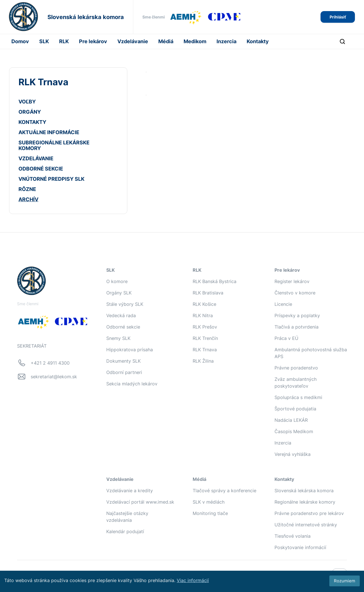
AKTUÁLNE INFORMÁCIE (49, 132)
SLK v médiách (209, 502)
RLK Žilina (203, 361)
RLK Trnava (205, 350)
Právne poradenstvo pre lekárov (309, 513)
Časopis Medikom (294, 431)
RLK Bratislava (208, 293)
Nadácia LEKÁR (291, 420)
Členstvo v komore (295, 293)
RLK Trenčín (205, 338)
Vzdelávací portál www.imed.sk (140, 502)
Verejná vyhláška (293, 454)
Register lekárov (292, 281)
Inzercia (226, 41)
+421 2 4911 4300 (50, 363)
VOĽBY (27, 102)
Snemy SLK (118, 338)
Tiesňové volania (293, 536)
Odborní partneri (124, 372)
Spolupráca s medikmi (298, 397)
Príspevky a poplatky (297, 315)
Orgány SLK (119, 293)
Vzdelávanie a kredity (130, 491)
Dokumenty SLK (123, 361)
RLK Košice (204, 304)
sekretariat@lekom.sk (54, 377)
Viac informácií (193, 580)
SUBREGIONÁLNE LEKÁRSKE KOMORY (54, 145)
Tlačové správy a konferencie (224, 491)
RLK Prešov (205, 327)
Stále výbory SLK (125, 304)
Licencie (283, 304)
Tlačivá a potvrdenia (297, 327)
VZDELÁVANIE (36, 158)
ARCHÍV (28, 199)
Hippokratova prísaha (130, 350)
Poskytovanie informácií (300, 547)
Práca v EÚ (286, 338)
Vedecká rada (121, 315)
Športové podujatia (295, 409)
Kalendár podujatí (125, 531)
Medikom (195, 41)
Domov (20, 41)
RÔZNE (27, 189)
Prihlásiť (338, 17)
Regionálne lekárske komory (305, 502)
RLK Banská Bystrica (215, 281)
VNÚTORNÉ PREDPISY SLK (51, 179)
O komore (117, 281)
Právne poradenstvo (296, 368)
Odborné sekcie (123, 327)
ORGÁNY (30, 112)
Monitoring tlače (210, 513)
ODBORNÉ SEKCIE (41, 169)
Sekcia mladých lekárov (132, 384)
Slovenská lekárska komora (304, 491)
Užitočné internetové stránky (306, 525)
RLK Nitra (203, 315)
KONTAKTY (32, 122)
